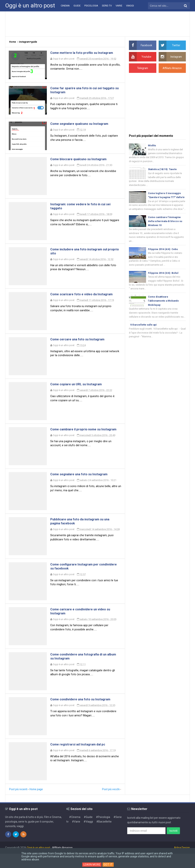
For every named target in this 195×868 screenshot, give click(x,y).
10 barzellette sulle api (144, 331)
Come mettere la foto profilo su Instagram (84, 53)
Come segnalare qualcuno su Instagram (82, 126)
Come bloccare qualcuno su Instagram (81, 162)
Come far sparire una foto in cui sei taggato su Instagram (79, 91)
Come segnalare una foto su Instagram (82, 483)
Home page (37, 803)
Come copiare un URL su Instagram (79, 391)
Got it (109, 865)
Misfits (152, 145)
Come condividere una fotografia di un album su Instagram (81, 668)
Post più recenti (18, 803)
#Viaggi (88, 836)
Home (13, 42)
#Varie (76, 836)
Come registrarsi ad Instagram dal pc (80, 758)
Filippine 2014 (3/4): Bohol (163, 279)
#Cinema (75, 831)
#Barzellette (104, 836)
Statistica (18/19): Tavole (163, 170)
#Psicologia (103, 831)
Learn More (92, 865)
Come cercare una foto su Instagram (80, 345)
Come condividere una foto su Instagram (83, 712)
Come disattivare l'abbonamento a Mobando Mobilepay (164, 307)
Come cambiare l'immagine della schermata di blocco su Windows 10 (165, 226)
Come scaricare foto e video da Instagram (84, 300)
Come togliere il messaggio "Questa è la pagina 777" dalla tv (166, 198)
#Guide (88, 831)
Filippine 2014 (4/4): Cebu (163, 255)
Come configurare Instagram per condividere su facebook (77, 577)
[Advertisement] (97, 24)
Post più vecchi (111, 803)
